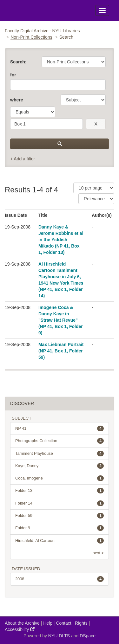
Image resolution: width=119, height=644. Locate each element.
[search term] (46, 124)
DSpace (88, 636)
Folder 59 (60, 516)
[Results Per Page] (94, 188)
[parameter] (83, 100)
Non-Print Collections (31, 37)
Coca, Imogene (60, 478)
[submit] (60, 144)
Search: (18, 62)
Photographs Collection (60, 441)
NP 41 (60, 428)
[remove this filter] (96, 124)
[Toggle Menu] (102, 10)
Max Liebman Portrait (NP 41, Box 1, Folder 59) (61, 351)
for (13, 75)
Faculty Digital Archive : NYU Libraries (42, 31)
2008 (60, 579)
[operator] (33, 112)
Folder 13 (60, 491)
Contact (63, 623)
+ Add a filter (23, 159)
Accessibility (20, 629)
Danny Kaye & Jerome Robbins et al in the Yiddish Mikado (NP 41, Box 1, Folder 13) (61, 240)
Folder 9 (60, 528)
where (17, 100)
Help (48, 623)
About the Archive (22, 623)
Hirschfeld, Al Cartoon (60, 541)
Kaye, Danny (60, 466)
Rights (81, 623)
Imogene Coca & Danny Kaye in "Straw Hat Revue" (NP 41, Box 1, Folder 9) (61, 320)
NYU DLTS (59, 636)
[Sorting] (96, 199)
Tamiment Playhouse (60, 454)
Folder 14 (60, 503)
